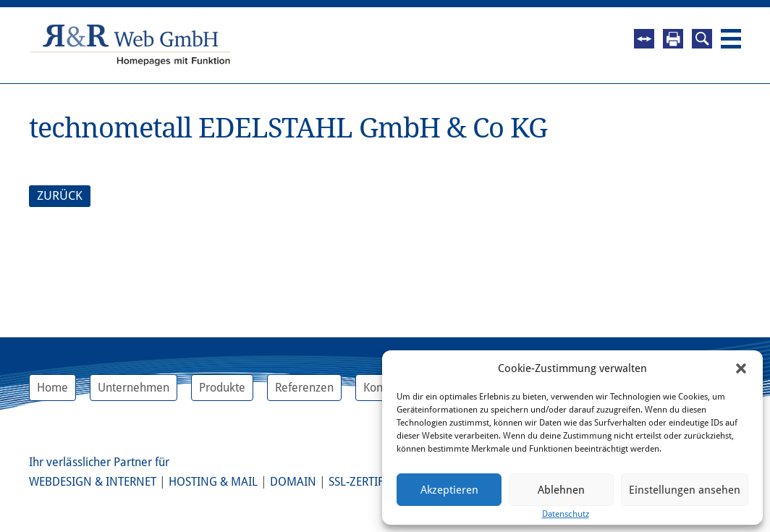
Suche (702, 39)
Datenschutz (566, 514)
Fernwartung (644, 39)
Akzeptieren (449, 490)
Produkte (222, 388)
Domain (293, 482)
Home (52, 388)
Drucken (673, 39)
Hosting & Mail (213, 482)
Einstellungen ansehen (685, 490)
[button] (741, 368)
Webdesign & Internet (93, 482)
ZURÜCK (60, 195)
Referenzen (304, 388)
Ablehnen (561, 490)
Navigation (731, 39)
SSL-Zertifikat (367, 482)
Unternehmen (134, 388)
